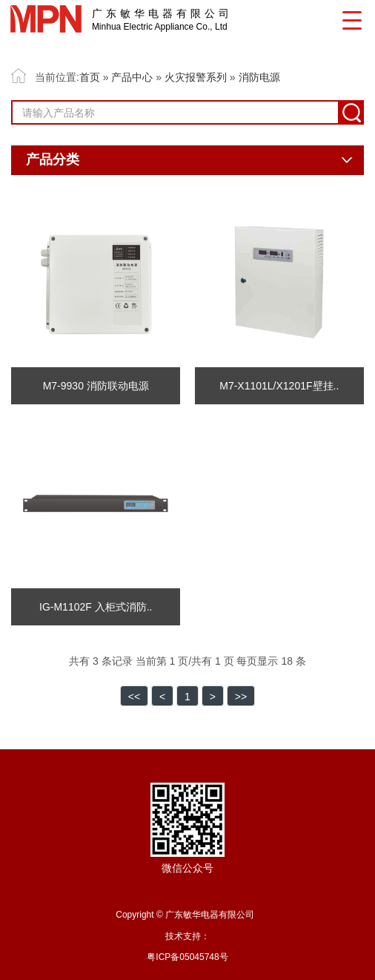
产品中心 (132, 77)
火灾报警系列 (196, 77)
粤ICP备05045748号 (187, 957)
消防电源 (259, 77)
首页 (90, 77)
